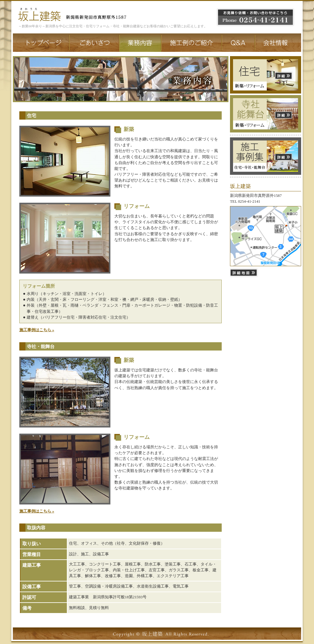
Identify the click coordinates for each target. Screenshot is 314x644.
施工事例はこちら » (37, 330)
